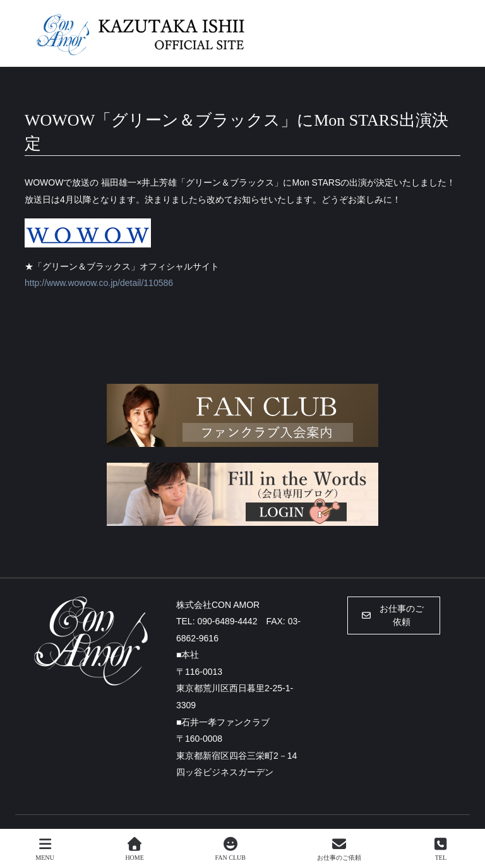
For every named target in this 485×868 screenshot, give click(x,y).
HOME (134, 849)
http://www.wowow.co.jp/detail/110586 (99, 283)
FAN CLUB (230, 849)
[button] (394, 616)
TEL (441, 849)
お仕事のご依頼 (339, 849)
